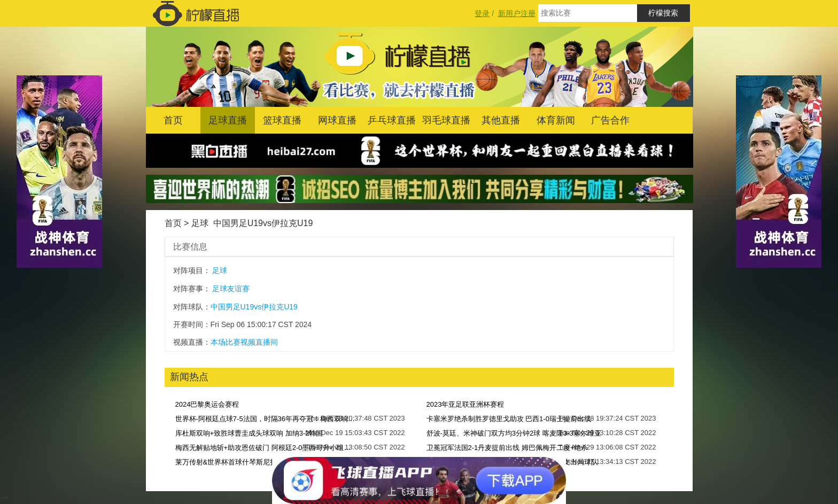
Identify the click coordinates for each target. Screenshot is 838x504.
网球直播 (337, 120)
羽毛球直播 (446, 120)
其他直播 (501, 120)
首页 (173, 120)
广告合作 (610, 120)
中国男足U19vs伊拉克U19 (263, 223)
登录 (482, 13)
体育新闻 (556, 120)
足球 (200, 223)
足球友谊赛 (231, 289)
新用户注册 (517, 13)
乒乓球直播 (392, 120)
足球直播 (228, 120)
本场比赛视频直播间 (244, 342)
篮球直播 (282, 120)
